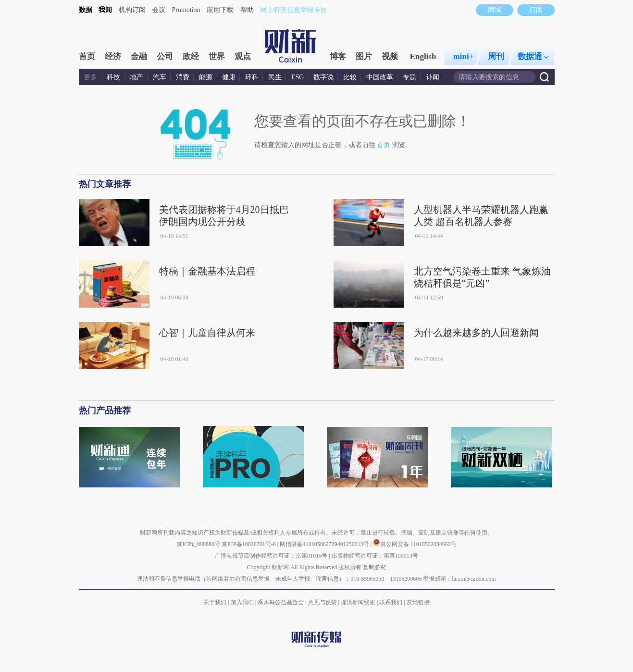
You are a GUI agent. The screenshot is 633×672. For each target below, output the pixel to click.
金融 (139, 56)
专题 (410, 77)
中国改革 (380, 77)
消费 (183, 77)
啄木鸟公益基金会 (281, 602)
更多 (90, 77)
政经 (191, 56)
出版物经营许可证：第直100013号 (375, 556)
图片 (364, 56)
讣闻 (433, 77)
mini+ (464, 56)
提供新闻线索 (358, 602)
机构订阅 (132, 10)
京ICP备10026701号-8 (249, 544)
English (423, 56)
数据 (86, 10)
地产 (137, 77)
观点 (243, 56)
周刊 (496, 56)
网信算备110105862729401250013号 (325, 544)
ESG (298, 77)
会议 (159, 10)
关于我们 (215, 602)
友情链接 (418, 602)
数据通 (533, 56)
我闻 (105, 10)
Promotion (186, 10)
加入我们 (242, 602)
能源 (207, 77)
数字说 (323, 77)
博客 (338, 56)
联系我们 (391, 602)
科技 (113, 77)
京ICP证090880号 (198, 544)
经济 (113, 56)
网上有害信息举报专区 (294, 10)
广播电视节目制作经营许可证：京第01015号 (271, 556)
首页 (87, 56)
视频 (390, 56)
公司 (165, 56)
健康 (229, 77)
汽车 (160, 77)
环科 (252, 77)
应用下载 (220, 10)
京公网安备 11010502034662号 (415, 544)
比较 (350, 77)
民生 (275, 77)
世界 (217, 56)
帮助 (247, 10)
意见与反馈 (323, 602)
